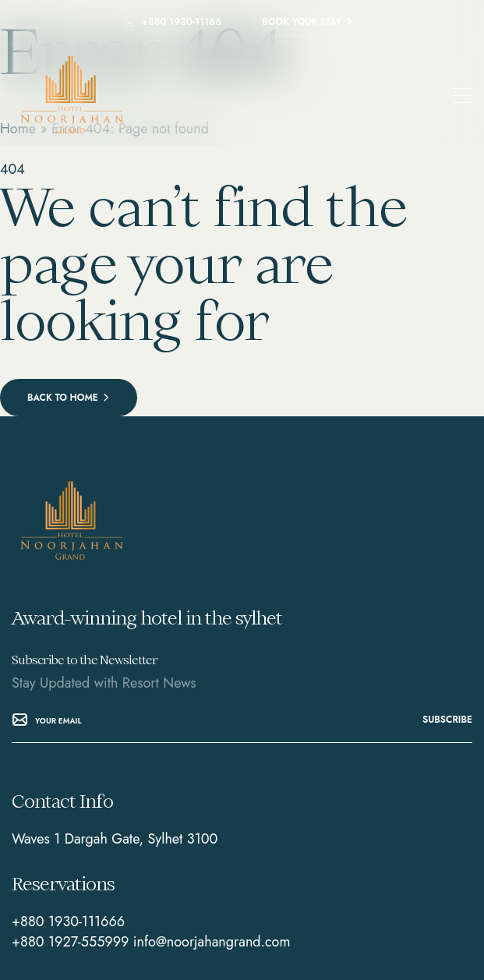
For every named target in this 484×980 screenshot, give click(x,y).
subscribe (447, 720)
